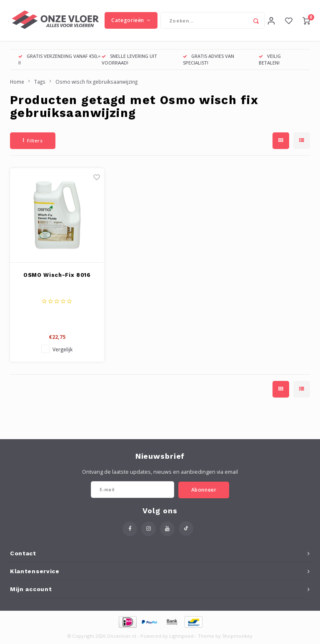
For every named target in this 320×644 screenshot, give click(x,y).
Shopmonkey (237, 637)
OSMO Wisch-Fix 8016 (57, 276)
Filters (33, 141)
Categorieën (131, 21)
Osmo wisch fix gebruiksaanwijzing (96, 82)
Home (17, 82)
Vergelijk (62, 350)
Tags (40, 82)
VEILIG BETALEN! (270, 60)
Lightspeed (181, 637)
